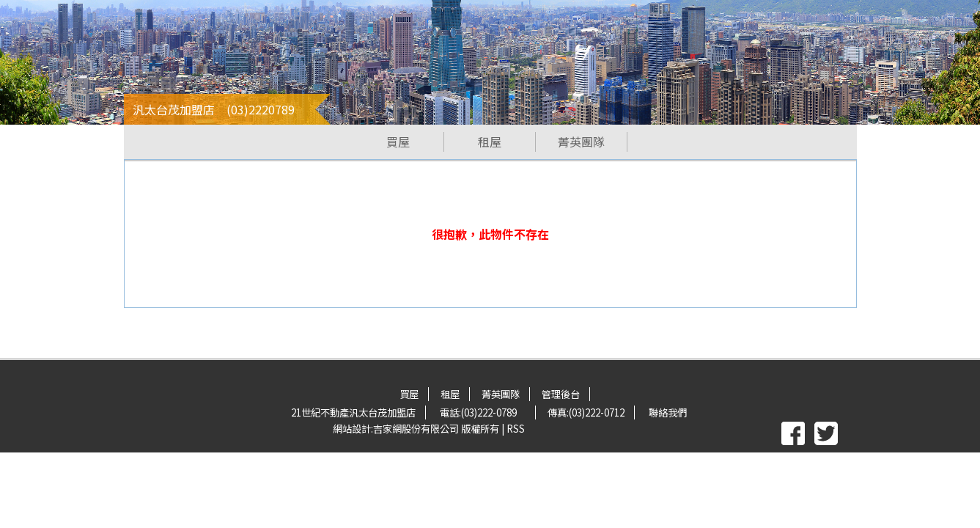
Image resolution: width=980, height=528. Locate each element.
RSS (516, 429)
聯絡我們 (668, 412)
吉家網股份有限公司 (416, 429)
